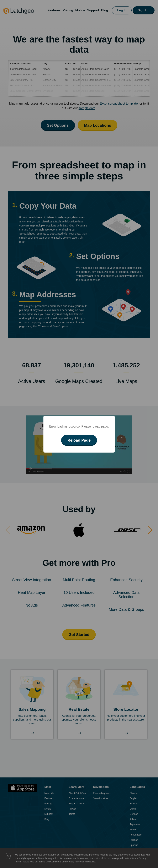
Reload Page (79, 440)
